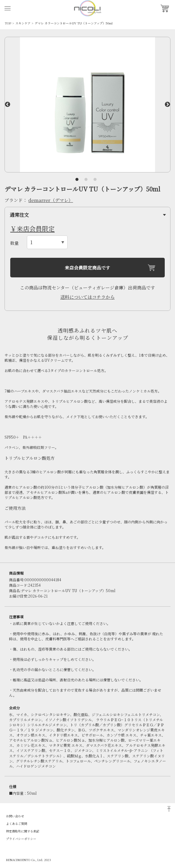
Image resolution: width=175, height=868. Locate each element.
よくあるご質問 (17, 824)
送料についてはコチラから (87, 297)
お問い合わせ (15, 816)
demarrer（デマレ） (51, 200)
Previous (8, 105)
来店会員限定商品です (87, 268)
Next (167, 105)
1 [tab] (77, 179)
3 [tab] (95, 179)
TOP (8, 23)
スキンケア (23, 23)
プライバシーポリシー (21, 839)
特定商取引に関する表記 (23, 831)
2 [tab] (86, 179)
